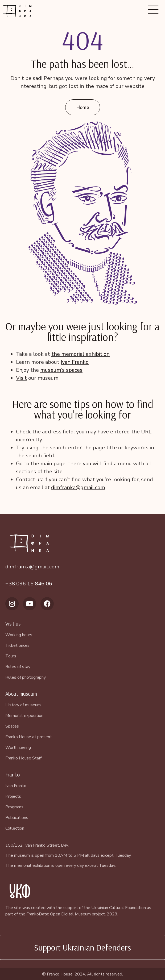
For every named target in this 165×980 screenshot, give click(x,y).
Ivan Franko (75, 362)
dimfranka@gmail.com (78, 487)
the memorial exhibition (81, 354)
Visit (21, 378)
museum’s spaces (61, 370)
